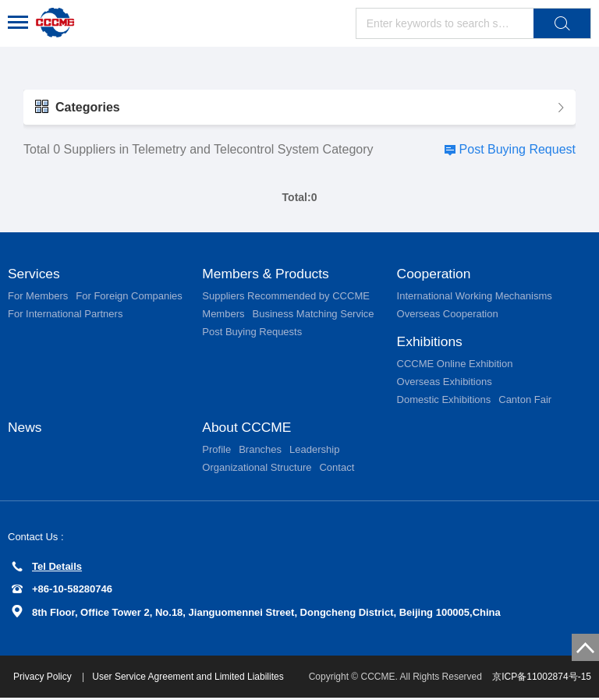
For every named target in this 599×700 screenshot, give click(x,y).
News (25, 429)
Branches (260, 452)
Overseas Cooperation (448, 315)
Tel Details (47, 569)
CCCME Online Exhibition (455, 365)
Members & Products (268, 274)
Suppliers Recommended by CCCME (286, 297)
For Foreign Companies (129, 297)
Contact (337, 470)
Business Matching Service (313, 315)
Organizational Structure (257, 470)
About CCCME (248, 429)
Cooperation (435, 274)
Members (223, 315)
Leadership (314, 452)
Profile (216, 452)
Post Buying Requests (252, 332)
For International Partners (65, 315)
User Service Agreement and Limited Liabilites (190, 679)
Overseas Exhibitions (445, 383)
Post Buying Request (517, 149)
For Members (38, 297)
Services (35, 274)
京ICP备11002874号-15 (542, 679)
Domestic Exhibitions (444, 401)
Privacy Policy (46, 679)
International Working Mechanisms (475, 297)
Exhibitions (431, 342)
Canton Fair (525, 401)
